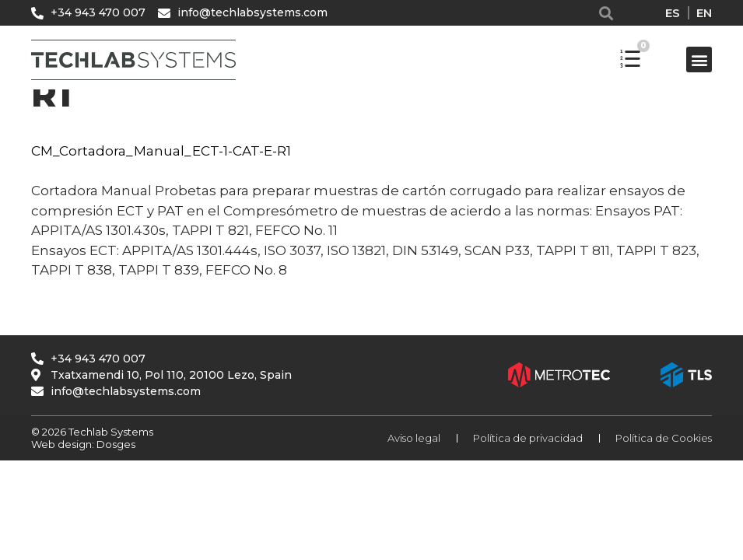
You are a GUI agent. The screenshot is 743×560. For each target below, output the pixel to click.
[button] (606, 13)
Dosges (115, 444)
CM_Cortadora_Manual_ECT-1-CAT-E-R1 (161, 151)
